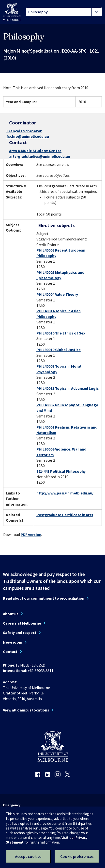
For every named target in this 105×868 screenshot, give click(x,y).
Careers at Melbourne (22, 623)
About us (11, 614)
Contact (10, 651)
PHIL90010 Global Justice (59, 350)
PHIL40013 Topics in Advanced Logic (67, 388)
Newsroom (13, 642)
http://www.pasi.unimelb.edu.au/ (65, 493)
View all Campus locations (26, 710)
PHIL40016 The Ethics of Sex (61, 333)
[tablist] (64, 12)
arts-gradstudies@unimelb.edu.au (39, 156)
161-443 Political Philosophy (61, 471)
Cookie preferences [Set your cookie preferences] (77, 856)
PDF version (31, 534)
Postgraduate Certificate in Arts (65, 515)
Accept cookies (28, 856)
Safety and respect (20, 632)
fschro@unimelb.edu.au (28, 136)
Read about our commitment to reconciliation (44, 598)
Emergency (12, 805)
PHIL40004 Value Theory (57, 294)
